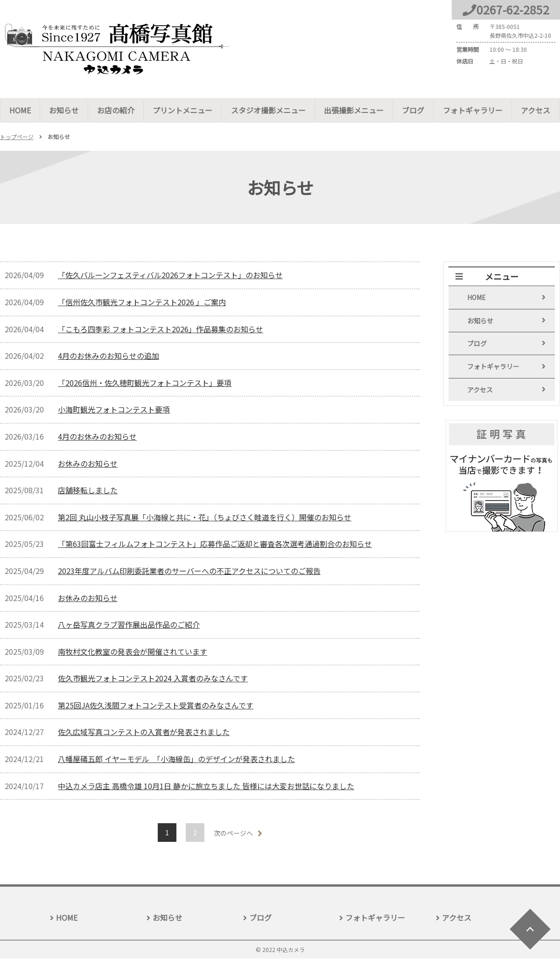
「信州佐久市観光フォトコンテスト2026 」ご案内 (142, 302)
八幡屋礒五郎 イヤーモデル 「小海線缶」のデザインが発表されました (176, 759)
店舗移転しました (88, 490)
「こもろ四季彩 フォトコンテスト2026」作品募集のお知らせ (161, 329)
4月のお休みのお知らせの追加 (108, 356)
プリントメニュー (182, 110)
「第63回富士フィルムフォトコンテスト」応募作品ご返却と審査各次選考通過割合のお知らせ (215, 544)
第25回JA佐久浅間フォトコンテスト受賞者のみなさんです (156, 706)
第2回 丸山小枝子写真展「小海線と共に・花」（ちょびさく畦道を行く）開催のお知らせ (205, 518)
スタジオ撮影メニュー (268, 110)
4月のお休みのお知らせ (97, 437)
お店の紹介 (116, 110)
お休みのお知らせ (88, 464)
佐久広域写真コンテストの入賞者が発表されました (144, 732)
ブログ (413, 110)
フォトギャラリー (472, 110)
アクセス (535, 110)
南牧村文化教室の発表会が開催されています (133, 652)
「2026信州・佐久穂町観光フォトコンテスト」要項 (145, 383)
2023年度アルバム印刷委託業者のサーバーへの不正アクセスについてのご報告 (189, 571)
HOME (20, 110)
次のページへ (233, 833)
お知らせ (64, 110)
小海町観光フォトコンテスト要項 (114, 410)
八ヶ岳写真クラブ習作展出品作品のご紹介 (129, 625)
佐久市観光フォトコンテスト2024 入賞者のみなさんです (153, 679)
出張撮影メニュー (353, 110)
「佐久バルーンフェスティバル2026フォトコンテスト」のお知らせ (170, 275)
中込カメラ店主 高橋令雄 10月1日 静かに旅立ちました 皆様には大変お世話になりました (206, 786)
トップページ (17, 137)
